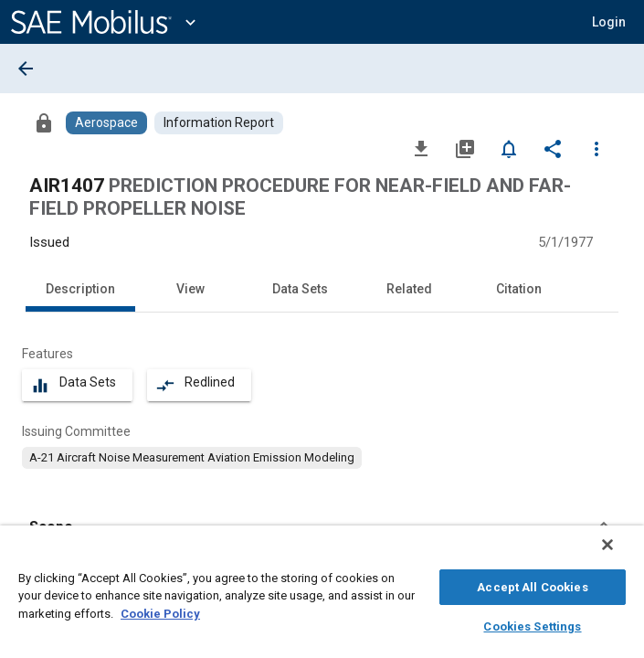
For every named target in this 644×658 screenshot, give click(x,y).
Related (409, 289)
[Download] (421, 148)
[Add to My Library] (465, 148)
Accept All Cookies (532, 584)
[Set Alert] (509, 148)
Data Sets (300, 289)
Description (80, 289)
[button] (609, 22)
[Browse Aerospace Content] (106, 123)
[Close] (620, 554)
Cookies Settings (532, 624)
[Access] (44, 122)
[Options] (596, 148)
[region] (322, 596)
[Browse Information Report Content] (219, 123)
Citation (519, 289)
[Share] (553, 148)
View (190, 289)
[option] (192, 458)
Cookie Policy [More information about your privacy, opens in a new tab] (160, 611)
